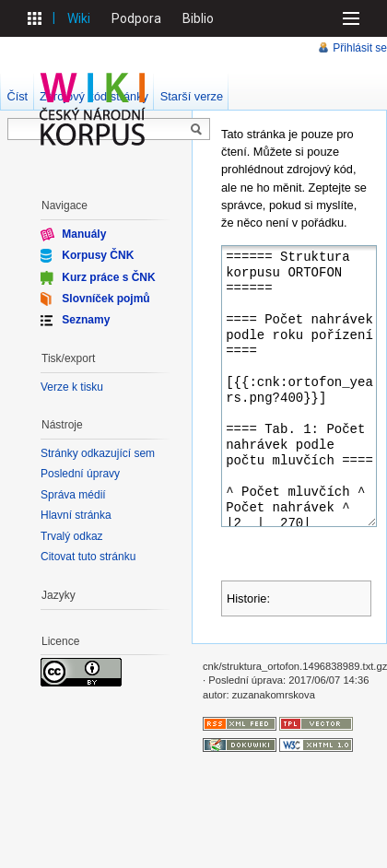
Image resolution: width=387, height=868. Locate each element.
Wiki (79, 18)
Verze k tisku (72, 387)
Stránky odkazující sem (98, 453)
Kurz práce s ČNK (108, 276)
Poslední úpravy (80, 474)
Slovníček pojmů (106, 299)
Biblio (198, 18)
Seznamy (86, 320)
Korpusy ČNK (98, 255)
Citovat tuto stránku (88, 557)
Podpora (136, 18)
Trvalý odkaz (72, 536)
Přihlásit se (360, 48)
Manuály (84, 234)
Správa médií (73, 495)
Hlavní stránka (76, 515)
